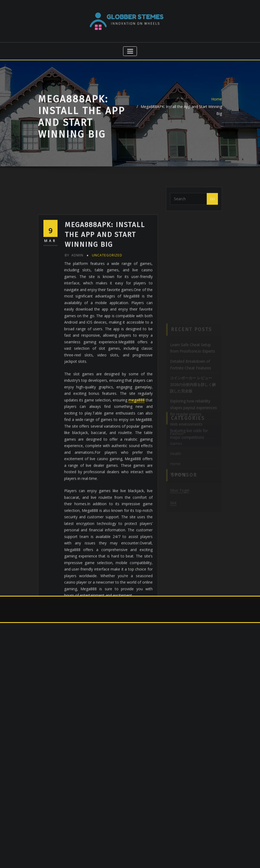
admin (74, 297)
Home (217, 104)
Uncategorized (107, 297)
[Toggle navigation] (130, 51)
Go (212, 201)
